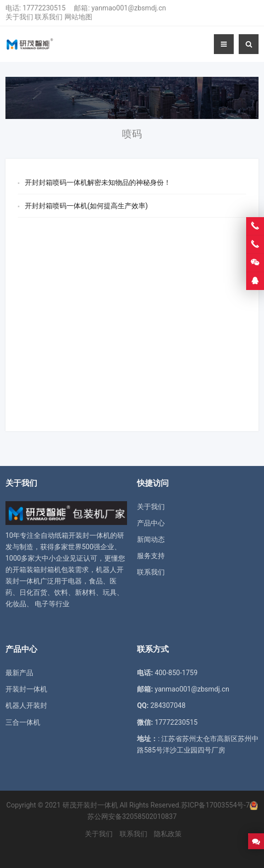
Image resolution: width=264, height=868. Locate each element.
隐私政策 (168, 834)
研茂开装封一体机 (90, 805)
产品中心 (151, 523)
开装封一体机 (26, 689)
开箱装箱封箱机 (37, 570)
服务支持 (151, 556)
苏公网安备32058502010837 (132, 816)
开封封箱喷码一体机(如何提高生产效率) (86, 206)
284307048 (168, 705)
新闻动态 (151, 539)
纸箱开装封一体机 (82, 535)
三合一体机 (23, 722)
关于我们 (19, 17)
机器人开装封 (26, 705)
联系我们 (49, 17)
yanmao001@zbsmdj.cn (129, 8)
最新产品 (19, 673)
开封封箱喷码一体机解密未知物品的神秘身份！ (98, 182)
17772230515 (44, 8)
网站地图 (78, 17)
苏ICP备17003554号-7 (215, 805)
